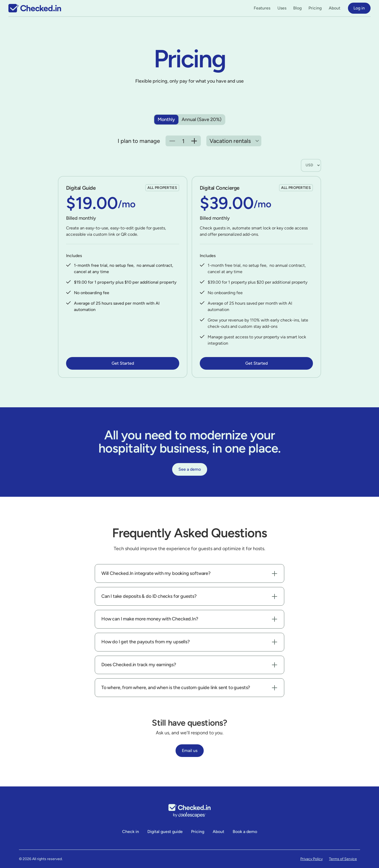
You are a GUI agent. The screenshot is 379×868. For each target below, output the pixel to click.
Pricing (315, 8)
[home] (35, 8)
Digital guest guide (165, 832)
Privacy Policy (311, 859)
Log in (359, 8)
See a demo (190, 469)
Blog (297, 8)
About (335, 8)
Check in (131, 832)
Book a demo (245, 832)
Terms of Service (343, 859)
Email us (190, 751)
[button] (262, 8)
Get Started (123, 363)
